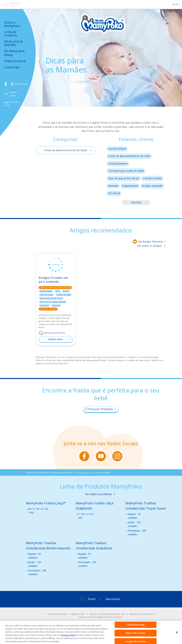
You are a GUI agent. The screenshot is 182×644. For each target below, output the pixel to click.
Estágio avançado (152, 186)
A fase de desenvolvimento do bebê (129, 156)
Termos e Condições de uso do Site (107, 614)
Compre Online (13, 94)
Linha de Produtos (11, 34)
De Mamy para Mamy (14, 53)
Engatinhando (130, 186)
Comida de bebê (152, 178)
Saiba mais (56, 339)
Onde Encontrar (15, 61)
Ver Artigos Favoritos (151, 242)
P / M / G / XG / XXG (86, 516)
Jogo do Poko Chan (12, 104)
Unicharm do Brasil (57, 614)
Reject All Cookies (136, 637)
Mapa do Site (78, 614)
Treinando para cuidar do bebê (126, 171)
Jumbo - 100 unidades (134, 524)
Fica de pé (114, 193)
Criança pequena (118, 163)
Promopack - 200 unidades (137, 532)
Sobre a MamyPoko (12, 24)
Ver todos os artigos (150, 246)
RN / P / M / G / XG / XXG (38, 511)
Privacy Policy (68, 639)
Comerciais (12, 67)
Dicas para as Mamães (14, 43)
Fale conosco (113, 599)
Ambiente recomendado (142, 614)
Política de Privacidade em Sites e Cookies (101, 617)
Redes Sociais (21, 84)
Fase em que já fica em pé (124, 178)
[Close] (177, 636)
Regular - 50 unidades (134, 516)
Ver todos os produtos (99, 494)
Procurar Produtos (101, 409)
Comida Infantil (117, 149)
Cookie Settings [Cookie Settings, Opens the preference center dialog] (136, 629)
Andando (113, 186)
